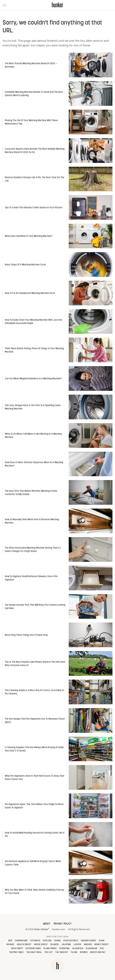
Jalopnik (66, 945)
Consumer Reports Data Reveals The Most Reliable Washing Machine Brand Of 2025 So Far (35, 151)
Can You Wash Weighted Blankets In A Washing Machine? (33, 379)
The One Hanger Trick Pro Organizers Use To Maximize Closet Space (35, 721)
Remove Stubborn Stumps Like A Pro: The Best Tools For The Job (35, 179)
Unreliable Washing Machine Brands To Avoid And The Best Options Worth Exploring (34, 94)
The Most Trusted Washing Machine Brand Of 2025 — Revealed (31, 65)
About (47, 924)
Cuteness (35, 941)
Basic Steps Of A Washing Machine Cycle (25, 265)
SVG (102, 949)
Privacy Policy (63, 924)
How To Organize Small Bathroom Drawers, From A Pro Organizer (31, 578)
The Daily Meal (34, 952)
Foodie (57, 941)
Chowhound (21, 941)
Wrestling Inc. (98, 952)
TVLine (74, 952)
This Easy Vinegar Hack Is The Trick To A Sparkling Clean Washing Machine (33, 407)
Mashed (88, 945)
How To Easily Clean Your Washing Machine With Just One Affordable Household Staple (33, 322)
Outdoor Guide (33, 949)
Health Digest (24, 945)
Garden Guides (89, 941)
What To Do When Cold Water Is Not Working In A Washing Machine (33, 436)
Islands (54, 945)
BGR (10, 941)
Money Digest (101, 945)
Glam (101, 941)
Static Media (41, 929)
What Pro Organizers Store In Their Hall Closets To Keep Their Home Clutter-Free (35, 778)
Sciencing (64, 949)
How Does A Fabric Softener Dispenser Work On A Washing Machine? (34, 464)
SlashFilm (78, 949)
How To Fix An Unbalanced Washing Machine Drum (30, 293)
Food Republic (71, 941)
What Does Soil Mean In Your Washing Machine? (29, 236)
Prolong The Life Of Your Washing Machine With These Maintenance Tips (31, 122)
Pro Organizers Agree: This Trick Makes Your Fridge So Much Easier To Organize (34, 806)
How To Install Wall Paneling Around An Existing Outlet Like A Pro (35, 835)
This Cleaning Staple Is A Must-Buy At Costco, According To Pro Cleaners (34, 692)
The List (49, 952)
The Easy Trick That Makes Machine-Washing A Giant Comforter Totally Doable (31, 493)
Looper (77, 945)
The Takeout (62, 952)
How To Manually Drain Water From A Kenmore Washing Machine (32, 521)
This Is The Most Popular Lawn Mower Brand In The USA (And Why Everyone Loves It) (35, 664)
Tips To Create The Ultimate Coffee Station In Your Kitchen (34, 208)
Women (84, 952)
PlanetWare (50, 949)
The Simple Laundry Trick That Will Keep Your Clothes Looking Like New (35, 607)
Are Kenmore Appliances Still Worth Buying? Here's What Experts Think (33, 863)
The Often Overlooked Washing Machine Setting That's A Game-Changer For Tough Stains (33, 550)
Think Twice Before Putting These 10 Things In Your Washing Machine (34, 350)
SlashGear (92, 949)
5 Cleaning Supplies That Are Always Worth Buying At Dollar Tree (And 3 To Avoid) (34, 749)
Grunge (10, 945)
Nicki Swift (17, 949)
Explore (47, 941)
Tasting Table (17, 952)
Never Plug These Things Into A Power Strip (26, 635)
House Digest (41, 945)
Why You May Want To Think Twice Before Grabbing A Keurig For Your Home (34, 892)
